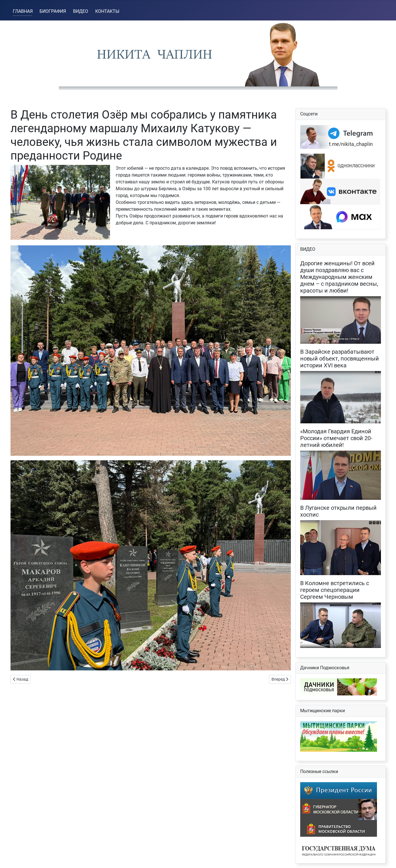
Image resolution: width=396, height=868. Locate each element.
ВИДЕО (81, 11)
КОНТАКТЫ (107, 11)
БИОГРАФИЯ (53, 11)
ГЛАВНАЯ (23, 11)
